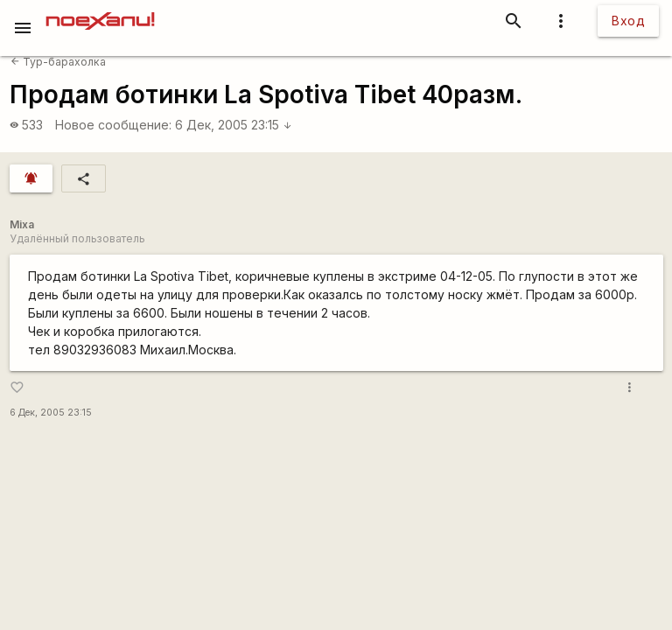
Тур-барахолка (58, 62)
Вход (628, 21)
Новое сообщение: (113, 125)
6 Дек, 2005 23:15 (234, 125)
